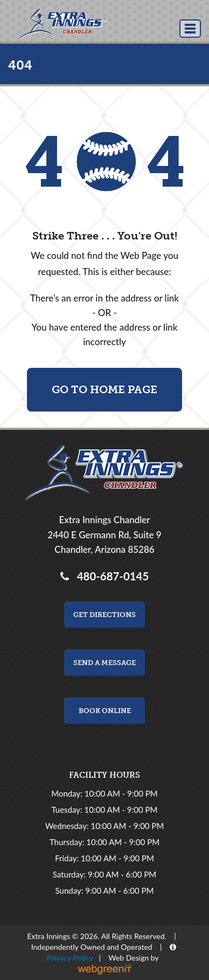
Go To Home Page (104, 389)
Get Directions (104, 615)
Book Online (105, 711)
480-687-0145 (110, 576)
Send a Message (104, 663)
